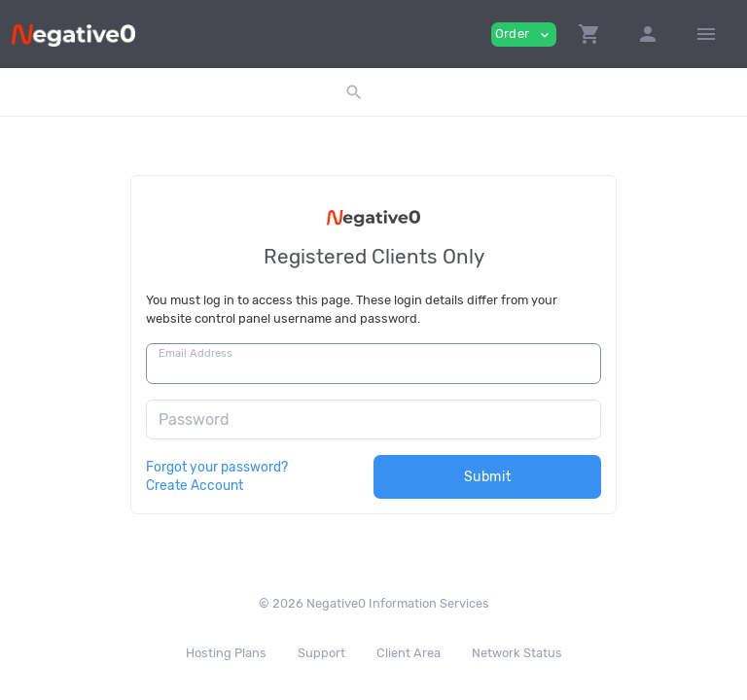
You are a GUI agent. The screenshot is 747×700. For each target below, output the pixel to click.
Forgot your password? (217, 467)
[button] (589, 34)
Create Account (195, 485)
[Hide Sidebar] (706, 34)
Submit (488, 477)
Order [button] (524, 35)
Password (194, 420)
